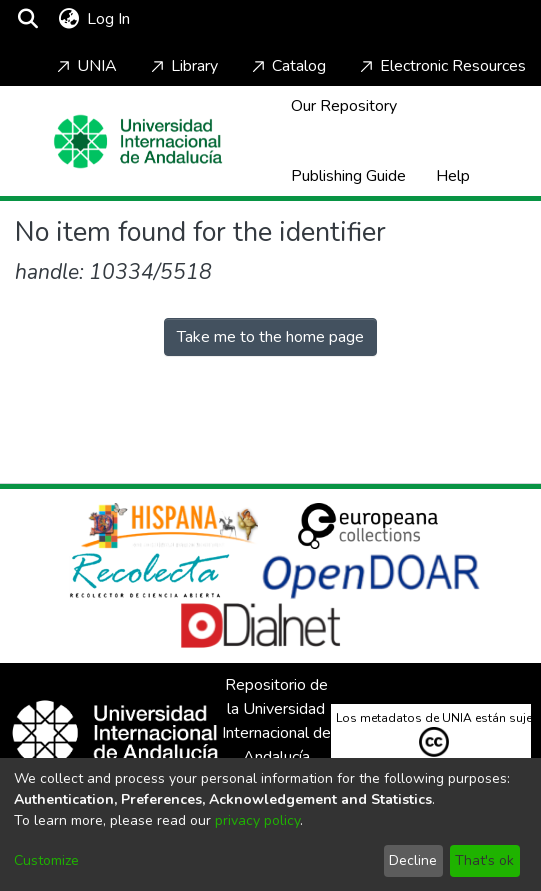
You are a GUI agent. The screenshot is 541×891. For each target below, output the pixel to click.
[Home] (138, 141)
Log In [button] (109, 19)
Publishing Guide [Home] (348, 176)
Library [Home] (182, 66)
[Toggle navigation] (192, 19)
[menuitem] (68, 19)
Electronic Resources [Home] (441, 66)
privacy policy (257, 820)
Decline (413, 860)
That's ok (484, 860)
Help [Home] (453, 176)
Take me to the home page (270, 337)
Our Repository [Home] (344, 106)
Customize (46, 860)
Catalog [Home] (287, 66)
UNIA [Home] (85, 66)
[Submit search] (27, 19)
